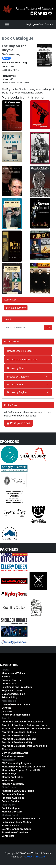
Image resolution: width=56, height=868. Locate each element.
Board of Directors (12, 680)
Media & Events (10, 815)
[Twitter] (40, 13)
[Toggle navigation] (7, 25)
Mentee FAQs (9, 780)
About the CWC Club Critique (18, 791)
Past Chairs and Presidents (17, 687)
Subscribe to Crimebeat (15, 832)
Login (29, 24)
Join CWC (39, 24)
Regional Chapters (12, 690)
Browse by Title (15, 368)
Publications (9, 805)
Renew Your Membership (16, 715)
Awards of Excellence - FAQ (17, 742)
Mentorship (8, 760)
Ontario (6, 58)
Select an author (15, 308)
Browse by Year (15, 384)
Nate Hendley (11, 54)
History (6, 677)
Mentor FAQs (9, 774)
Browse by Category (18, 377)
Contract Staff (10, 683)
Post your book (19, 423)
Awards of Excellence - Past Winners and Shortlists (24, 748)
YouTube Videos (11, 825)
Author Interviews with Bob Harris (21, 819)
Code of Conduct (11, 801)
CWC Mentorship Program (16, 763)
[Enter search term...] (24, 327)
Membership (9, 701)
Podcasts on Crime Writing (17, 822)
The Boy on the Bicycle (14, 48)
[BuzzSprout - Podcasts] (50, 13)
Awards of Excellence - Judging (19, 732)
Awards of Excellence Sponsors (19, 739)
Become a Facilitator (13, 794)
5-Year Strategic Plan (13, 694)
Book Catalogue (18, 38)
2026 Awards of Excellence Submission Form (26, 729)
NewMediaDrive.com (34, 857)
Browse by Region (17, 392)
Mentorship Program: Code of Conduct (23, 767)
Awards (6, 718)
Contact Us (8, 836)
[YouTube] (45, 13)
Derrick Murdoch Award (15, 753)
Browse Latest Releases (20, 351)
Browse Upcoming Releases (22, 359)
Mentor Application (13, 777)
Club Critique (9, 787)
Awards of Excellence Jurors (17, 735)
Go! (48, 327)
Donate (49, 24)
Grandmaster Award (13, 756)
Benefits (6, 708)
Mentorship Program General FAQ (21, 770)
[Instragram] (36, 13)
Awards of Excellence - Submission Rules (24, 725)
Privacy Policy (9, 697)
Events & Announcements (16, 829)
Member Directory (12, 812)
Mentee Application (13, 784)
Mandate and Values (13, 673)
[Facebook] (32, 13)
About (5, 670)
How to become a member (17, 704)
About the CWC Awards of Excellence (22, 722)
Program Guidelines (13, 798)
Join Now (7, 711)
